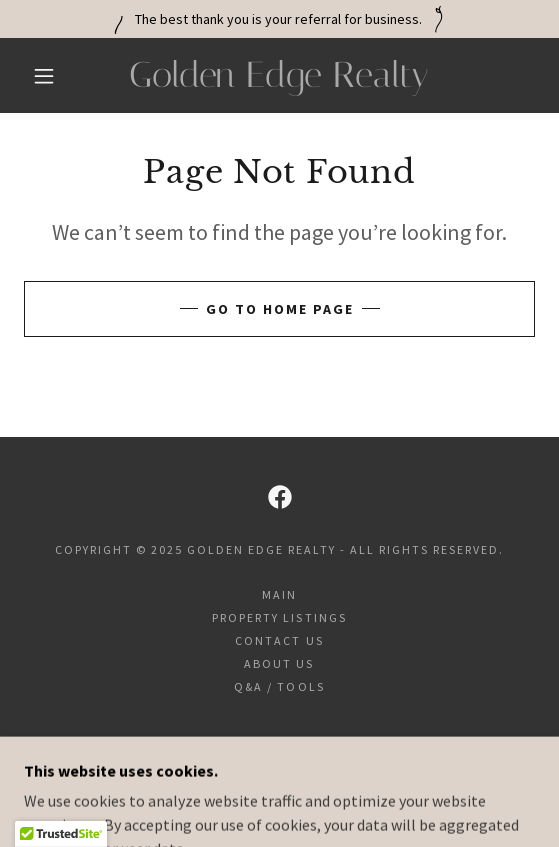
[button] (49, 76)
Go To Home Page (280, 309)
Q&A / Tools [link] (279, 686)
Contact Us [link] (279, 640)
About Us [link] (279, 663)
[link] (279, 75)
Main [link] (279, 594)
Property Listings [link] (279, 617)
